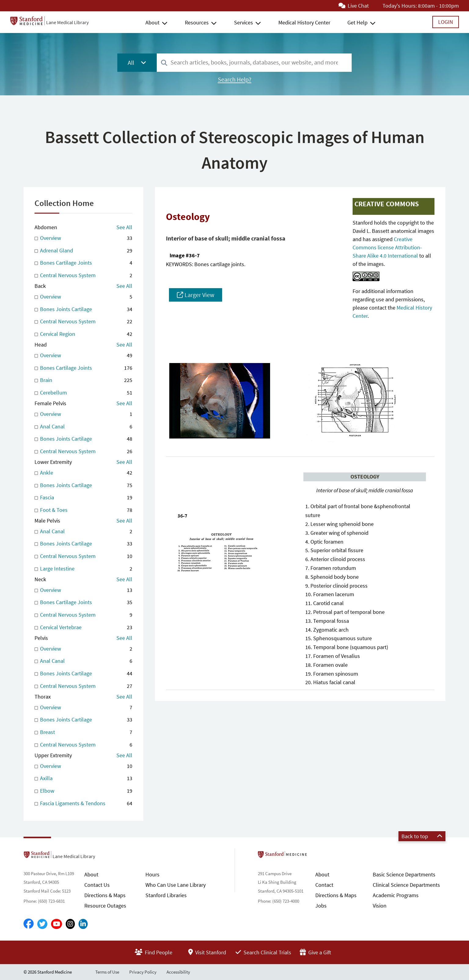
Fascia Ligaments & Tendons (83, 804)
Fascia (83, 498)
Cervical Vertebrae (83, 628)
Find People (154, 952)
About (152, 22)
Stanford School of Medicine (318, 856)
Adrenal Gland (83, 251)
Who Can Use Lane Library (176, 885)
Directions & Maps (105, 895)
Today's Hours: (400, 6)
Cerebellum (83, 393)
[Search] (164, 63)
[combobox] (254, 62)
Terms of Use (107, 972)
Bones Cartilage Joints (83, 263)
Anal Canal (83, 427)
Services (244, 22)
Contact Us (97, 885)
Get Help (357, 22)
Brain (83, 380)
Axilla (83, 778)
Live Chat (354, 6)
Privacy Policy (143, 972)
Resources (197, 22)
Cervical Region (83, 334)
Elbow (83, 791)
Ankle (83, 473)
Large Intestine (83, 569)
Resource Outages (105, 906)
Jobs (321, 906)
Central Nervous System (83, 275)
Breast (83, 732)
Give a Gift (315, 952)
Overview (83, 238)
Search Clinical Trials (263, 952)
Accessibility (178, 972)
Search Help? (235, 79)
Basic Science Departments (404, 874)
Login (446, 22)
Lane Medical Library (67, 22)
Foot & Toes (83, 510)
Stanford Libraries (166, 895)
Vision (380, 906)
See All (124, 227)
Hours (152, 874)
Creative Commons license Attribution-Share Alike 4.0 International (387, 247)
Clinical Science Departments (406, 885)
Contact (324, 885)
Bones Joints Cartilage (83, 309)
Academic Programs (396, 895)
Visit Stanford (207, 952)
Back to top (422, 836)
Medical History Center (304, 22)
